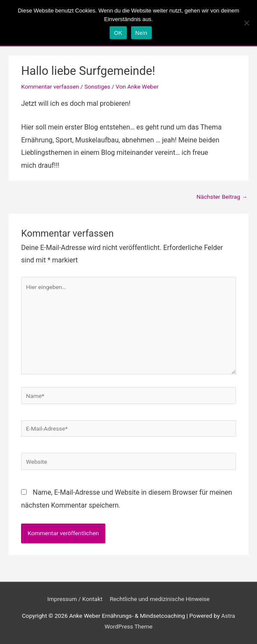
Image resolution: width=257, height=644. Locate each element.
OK (118, 33)
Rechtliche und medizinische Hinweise (159, 599)
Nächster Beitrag (222, 197)
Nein (141, 33)
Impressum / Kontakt (75, 599)
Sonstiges (97, 86)
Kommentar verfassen (50, 86)
